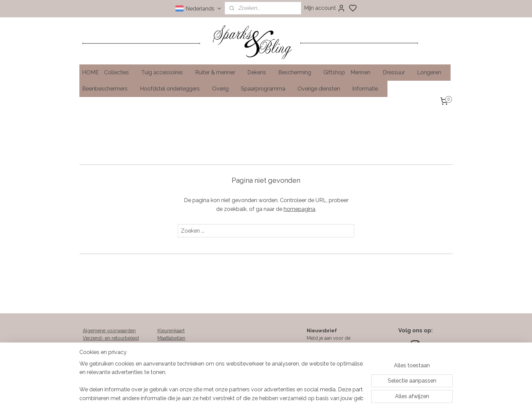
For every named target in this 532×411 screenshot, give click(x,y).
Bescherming (298, 72)
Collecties (120, 72)
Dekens (260, 72)
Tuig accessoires (165, 72)
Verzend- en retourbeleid (111, 338)
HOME (90, 72)
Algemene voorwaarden (109, 331)
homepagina (299, 209)
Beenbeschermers (108, 89)
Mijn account (325, 8)
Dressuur (397, 72)
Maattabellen (171, 338)
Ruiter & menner (218, 72)
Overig (224, 89)
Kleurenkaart (171, 331)
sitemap (289, 399)
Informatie (368, 89)
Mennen (364, 72)
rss (301, 399)
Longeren (432, 72)
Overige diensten (322, 89)
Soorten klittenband (179, 346)
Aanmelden (319, 369)
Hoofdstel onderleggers (173, 89)
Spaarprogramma (267, 89)
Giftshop (334, 72)
